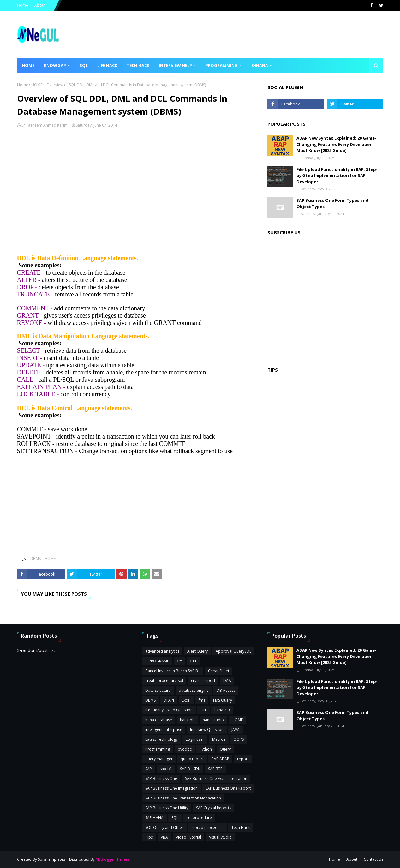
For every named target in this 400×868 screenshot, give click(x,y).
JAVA (236, 730)
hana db (187, 720)
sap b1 (166, 769)
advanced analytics (162, 651)
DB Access (226, 690)
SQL (175, 818)
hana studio (213, 720)
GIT (203, 710)
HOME (37, 85)
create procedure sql (164, 681)
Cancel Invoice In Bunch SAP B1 (173, 671)
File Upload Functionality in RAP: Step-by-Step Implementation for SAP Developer (337, 175)
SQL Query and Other (164, 827)
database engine (194, 690)
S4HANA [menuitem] (260, 65)
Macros (219, 739)
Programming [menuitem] (222, 65)
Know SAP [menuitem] (55, 65)
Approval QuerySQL (233, 651)
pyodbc (185, 749)
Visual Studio (220, 837)
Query (225, 749)
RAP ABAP (220, 759)
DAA (227, 681)
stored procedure (207, 827)
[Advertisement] (137, 182)
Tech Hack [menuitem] (138, 65)
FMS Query (223, 700)
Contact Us (373, 859)
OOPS (239, 739)
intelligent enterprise (164, 730)
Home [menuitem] (28, 65)
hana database (159, 720)
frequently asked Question (169, 710)
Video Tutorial (188, 837)
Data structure (158, 690)
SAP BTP (215, 769)
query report (192, 759)
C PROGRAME (157, 661)
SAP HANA (154, 818)
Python (206, 749)
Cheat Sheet (219, 671)
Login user (195, 739)
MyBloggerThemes (112, 859)
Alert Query (197, 651)
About (40, 5)
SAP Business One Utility (167, 808)
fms (202, 700)
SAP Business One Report (228, 788)
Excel (186, 700)
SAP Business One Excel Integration (216, 778)
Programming (158, 749)
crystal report (203, 681)
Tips (149, 837)
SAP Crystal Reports (214, 808)
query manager (159, 759)
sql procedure (199, 818)
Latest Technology (161, 739)
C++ (193, 661)
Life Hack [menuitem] (107, 65)
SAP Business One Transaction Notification (183, 798)
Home (23, 5)
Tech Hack (241, 827)
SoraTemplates (51, 859)
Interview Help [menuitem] (175, 65)
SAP (149, 769)
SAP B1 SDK (190, 769)
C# (179, 661)
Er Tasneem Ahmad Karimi (45, 125)
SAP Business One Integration (171, 788)
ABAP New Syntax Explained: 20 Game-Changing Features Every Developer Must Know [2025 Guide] (336, 144)
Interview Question (207, 730)
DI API (169, 700)
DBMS (36, 558)
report (243, 759)
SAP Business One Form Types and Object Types (332, 203)
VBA (164, 837)
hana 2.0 (222, 710)
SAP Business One (161, 778)
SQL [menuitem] (84, 65)
